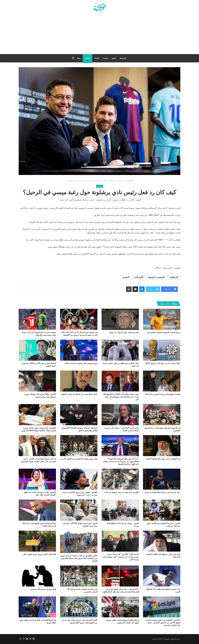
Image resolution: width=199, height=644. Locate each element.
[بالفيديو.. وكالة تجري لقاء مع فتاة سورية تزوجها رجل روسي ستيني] (37, 381)
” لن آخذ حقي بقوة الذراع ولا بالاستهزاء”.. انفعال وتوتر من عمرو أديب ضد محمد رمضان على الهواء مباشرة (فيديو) (121, 461)
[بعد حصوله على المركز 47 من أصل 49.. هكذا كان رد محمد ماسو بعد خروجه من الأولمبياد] (79, 319)
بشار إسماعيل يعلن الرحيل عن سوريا (124, 332)
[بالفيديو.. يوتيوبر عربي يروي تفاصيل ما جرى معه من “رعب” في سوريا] (79, 479)
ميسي (125, 277)
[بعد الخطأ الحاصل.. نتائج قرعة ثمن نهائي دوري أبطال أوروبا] (37, 607)
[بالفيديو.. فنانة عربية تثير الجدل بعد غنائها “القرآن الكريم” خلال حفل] (37, 479)
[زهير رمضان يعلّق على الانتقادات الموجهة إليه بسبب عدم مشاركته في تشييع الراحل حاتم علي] (120, 381)
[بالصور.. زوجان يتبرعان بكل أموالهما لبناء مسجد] (120, 510)
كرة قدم (138, 277)
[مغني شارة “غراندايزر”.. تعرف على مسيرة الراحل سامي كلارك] (120, 415)
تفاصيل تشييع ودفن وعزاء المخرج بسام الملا (163, 394)
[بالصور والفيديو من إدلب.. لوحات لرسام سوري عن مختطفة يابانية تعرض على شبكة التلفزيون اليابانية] (79, 542)
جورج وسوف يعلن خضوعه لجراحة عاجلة (81, 363)
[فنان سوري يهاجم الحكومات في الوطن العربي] (79, 446)
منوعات (87, 58)
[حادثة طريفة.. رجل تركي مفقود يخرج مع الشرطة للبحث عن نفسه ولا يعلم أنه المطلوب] (120, 576)
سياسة (106, 58)
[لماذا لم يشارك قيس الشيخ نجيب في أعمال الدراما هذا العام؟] (37, 510)
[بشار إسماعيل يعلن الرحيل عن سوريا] (120, 319)
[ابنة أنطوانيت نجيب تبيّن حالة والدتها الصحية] (162, 446)
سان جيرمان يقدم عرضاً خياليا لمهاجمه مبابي (163, 492)
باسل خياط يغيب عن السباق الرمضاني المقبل (79, 394)
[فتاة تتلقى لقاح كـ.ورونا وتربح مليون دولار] (37, 541)
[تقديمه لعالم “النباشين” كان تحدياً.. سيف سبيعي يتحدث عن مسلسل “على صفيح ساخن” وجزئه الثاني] (120, 541)
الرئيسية (123, 58)
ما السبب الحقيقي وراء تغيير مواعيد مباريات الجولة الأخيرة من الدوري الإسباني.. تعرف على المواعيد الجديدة (163, 623)
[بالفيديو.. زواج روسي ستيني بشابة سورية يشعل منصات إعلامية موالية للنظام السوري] (37, 415)
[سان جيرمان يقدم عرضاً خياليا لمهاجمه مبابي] (162, 479)
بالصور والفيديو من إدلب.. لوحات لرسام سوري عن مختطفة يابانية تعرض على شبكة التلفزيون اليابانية (79, 558)
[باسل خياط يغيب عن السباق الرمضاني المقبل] (79, 381)
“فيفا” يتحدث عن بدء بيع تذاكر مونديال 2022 (163, 363)
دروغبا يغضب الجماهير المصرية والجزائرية (164, 332)
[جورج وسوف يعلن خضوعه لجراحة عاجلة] (79, 350)
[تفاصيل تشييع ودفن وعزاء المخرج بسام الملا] (162, 381)
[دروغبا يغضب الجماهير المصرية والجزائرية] (162, 319)
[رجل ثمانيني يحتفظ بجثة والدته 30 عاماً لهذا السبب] (162, 576)
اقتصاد (97, 58)
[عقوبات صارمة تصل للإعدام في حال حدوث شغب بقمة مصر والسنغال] (37, 319)
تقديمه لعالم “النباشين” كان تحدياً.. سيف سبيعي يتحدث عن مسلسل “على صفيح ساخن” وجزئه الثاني (120, 557)
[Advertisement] (99, 35)
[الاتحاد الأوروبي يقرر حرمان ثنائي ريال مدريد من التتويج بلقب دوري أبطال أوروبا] (79, 607)
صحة (79, 58)
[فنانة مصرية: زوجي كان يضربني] (37, 576)
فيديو (114, 58)
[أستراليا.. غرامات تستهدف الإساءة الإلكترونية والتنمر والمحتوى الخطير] (79, 415)
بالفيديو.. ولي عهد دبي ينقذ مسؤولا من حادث (121, 492)
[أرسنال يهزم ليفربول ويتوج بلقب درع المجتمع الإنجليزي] (162, 415)
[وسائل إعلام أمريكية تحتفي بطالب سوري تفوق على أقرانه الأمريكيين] (120, 607)
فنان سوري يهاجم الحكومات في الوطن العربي (79, 459)
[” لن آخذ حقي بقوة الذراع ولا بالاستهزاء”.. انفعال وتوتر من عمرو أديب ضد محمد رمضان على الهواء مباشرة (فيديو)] (120, 446)
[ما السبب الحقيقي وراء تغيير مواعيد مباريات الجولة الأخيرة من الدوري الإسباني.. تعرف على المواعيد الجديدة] (162, 607)
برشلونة (173, 277)
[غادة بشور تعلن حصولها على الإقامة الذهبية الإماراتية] (162, 541)
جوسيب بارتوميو (156, 277)
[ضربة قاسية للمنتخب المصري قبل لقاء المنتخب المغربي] (79, 576)
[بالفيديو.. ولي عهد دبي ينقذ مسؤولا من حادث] (120, 479)
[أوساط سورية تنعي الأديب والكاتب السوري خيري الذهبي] (37, 350)
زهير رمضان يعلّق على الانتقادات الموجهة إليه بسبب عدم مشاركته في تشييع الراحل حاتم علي (121, 397)
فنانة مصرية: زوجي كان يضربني (43, 589)
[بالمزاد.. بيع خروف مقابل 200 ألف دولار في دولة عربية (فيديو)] (79, 510)
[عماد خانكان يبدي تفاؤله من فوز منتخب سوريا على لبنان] (120, 350)
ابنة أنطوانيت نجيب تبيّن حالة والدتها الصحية (163, 459)
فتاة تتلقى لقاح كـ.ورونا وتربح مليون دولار (40, 554)
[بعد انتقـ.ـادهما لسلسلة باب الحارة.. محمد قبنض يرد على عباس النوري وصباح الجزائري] (37, 446)
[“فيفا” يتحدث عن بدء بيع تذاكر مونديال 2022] (162, 350)
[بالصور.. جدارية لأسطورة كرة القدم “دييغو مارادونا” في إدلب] (162, 510)
